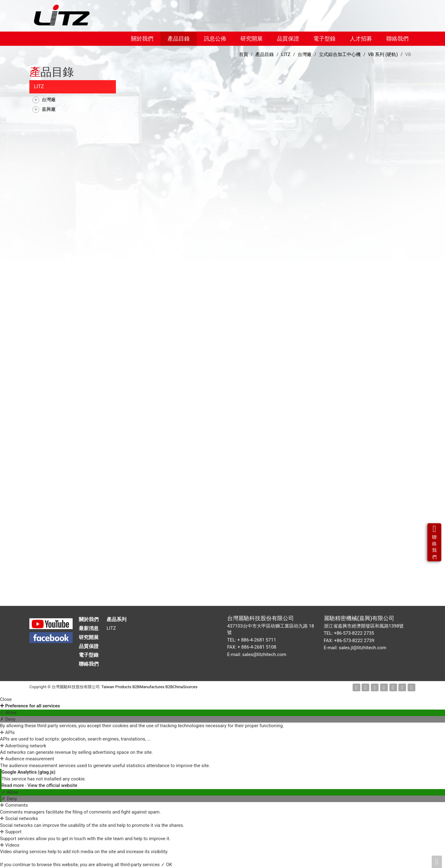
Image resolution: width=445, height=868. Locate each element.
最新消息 (89, 628)
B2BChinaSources (181, 687)
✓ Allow (8, 713)
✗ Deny (8, 719)
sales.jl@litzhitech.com (362, 648)
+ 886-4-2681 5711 (257, 640)
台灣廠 (49, 100)
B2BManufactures (148, 687)
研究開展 (252, 39)
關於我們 (142, 39)
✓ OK (167, 865)
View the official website (52, 785)
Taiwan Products (116, 687)
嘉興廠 (49, 109)
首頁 (244, 54)
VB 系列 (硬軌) (383, 54)
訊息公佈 (215, 39)
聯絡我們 (397, 39)
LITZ (39, 86)
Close (6, 699)
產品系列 (117, 619)
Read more (13, 785)
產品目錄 (179, 39)
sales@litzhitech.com (264, 654)
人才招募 (361, 39)
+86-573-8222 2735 (354, 633)
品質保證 (288, 39)
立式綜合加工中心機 (340, 54)
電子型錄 (324, 39)
